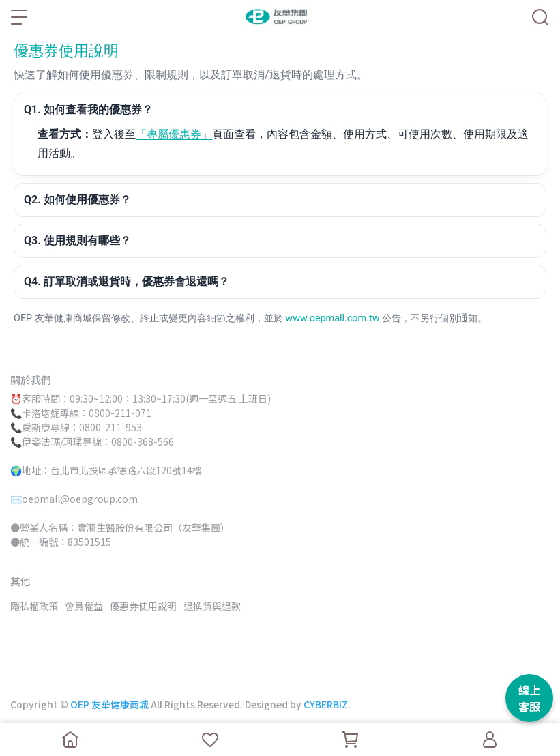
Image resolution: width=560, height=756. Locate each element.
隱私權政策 (34, 606)
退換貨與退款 (212, 606)
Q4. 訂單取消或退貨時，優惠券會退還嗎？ (127, 281)
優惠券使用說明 (143, 606)
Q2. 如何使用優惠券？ (77, 200)
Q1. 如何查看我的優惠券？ (88, 110)
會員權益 (84, 606)
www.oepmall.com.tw (332, 318)
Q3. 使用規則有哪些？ (77, 241)
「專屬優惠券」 (174, 134)
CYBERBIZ (326, 704)
